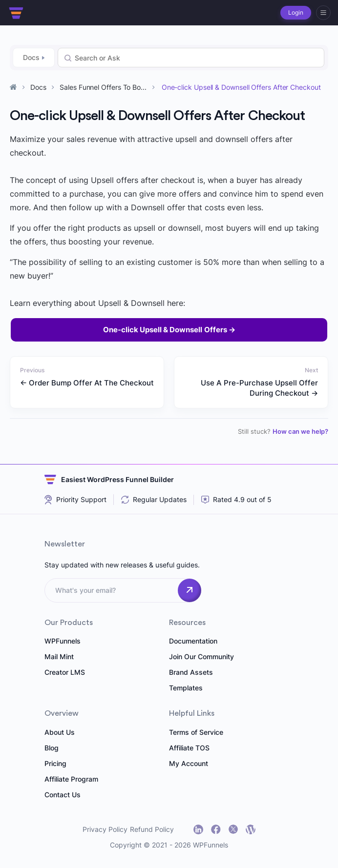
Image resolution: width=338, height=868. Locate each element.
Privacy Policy (105, 829)
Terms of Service (196, 732)
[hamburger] (323, 13)
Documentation (193, 641)
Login (296, 12)
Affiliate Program (71, 779)
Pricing (55, 763)
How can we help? (300, 431)
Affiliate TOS (189, 748)
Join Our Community (201, 656)
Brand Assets (191, 672)
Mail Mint (59, 656)
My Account (189, 763)
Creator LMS (65, 672)
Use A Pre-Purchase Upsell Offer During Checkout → (259, 388)
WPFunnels (63, 641)
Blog (52, 748)
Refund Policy (152, 829)
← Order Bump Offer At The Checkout (87, 383)
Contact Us (63, 795)
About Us (60, 732)
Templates (186, 688)
